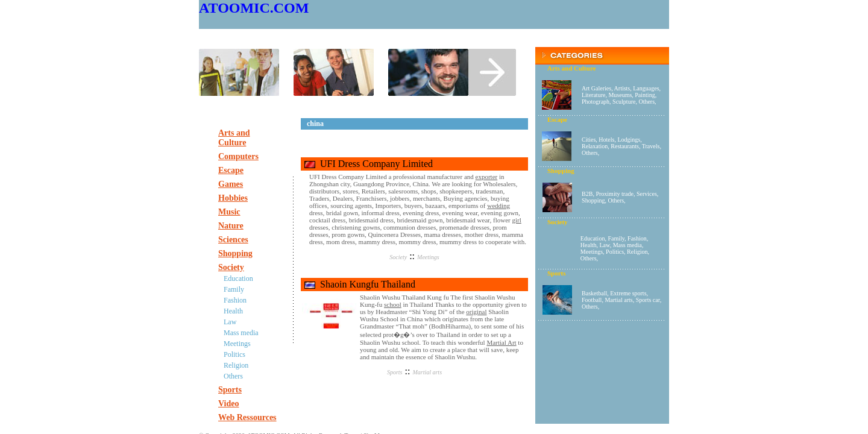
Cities (589, 140)
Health (589, 245)
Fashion (637, 238)
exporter (487, 177)
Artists (622, 88)
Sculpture (624, 102)
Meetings (592, 252)
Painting (645, 95)
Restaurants (625, 146)
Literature (593, 95)
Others (646, 102)
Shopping (593, 200)
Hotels (606, 140)
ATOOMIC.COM (254, 8)
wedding (498, 206)
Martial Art (501, 342)
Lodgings (629, 140)
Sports (395, 372)
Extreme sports (628, 293)
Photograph (596, 102)
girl (517, 220)
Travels (651, 146)
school (393, 304)
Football (592, 300)
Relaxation (595, 146)
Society (398, 257)
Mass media (627, 245)
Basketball (594, 293)
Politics (615, 252)
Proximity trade (615, 194)
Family (616, 238)
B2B (587, 194)
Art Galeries (596, 88)
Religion (637, 252)
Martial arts (618, 300)
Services (647, 194)
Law (605, 245)
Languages (646, 88)
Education (593, 238)
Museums (620, 95)
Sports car (648, 300)
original (476, 312)
